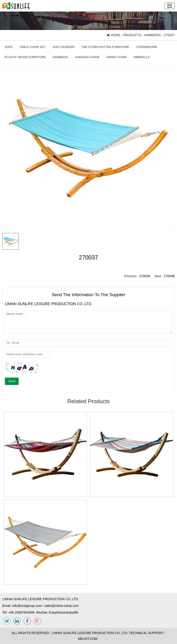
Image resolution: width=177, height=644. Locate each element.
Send (12, 381)
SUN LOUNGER (63, 47)
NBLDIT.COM (89, 639)
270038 (145, 276)
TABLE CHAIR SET (33, 47)
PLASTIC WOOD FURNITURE (25, 57)
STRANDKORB (147, 47)
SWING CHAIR (116, 57)
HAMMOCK (153, 35)
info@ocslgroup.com (27, 606)
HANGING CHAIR (87, 57)
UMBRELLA (142, 57)
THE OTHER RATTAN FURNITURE (105, 47)
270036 (169, 276)
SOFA (9, 47)
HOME (114, 35)
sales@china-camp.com (62, 606)
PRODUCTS (132, 35)
